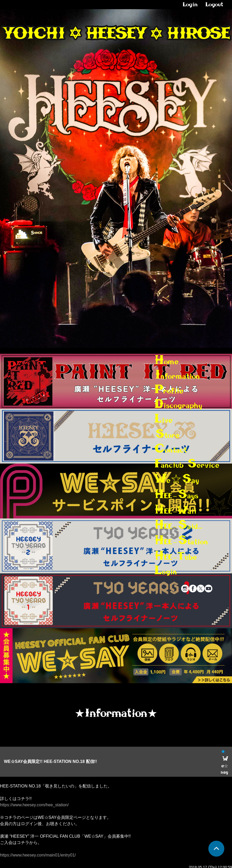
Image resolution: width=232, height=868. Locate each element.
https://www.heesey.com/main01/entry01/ (38, 855)
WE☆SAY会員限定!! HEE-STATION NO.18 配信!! (50, 761)
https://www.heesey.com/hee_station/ (34, 805)
